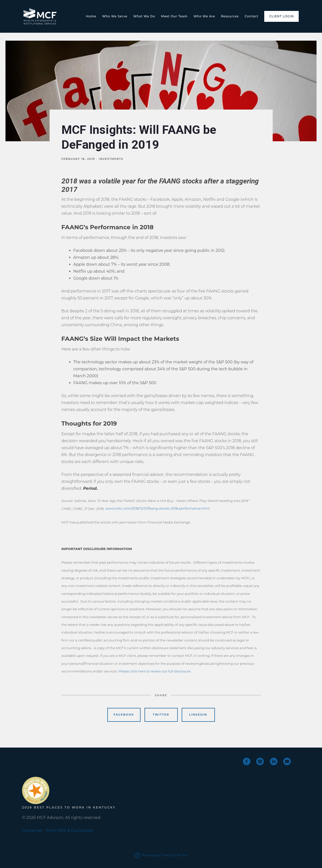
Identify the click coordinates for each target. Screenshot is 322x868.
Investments (111, 159)
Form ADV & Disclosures (70, 830)
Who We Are (204, 16)
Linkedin (198, 715)
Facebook (124, 715)
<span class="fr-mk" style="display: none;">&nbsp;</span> (41, 766)
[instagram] (260, 761)
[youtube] (287, 761)
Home (91, 16)
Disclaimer (32, 830)
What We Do (144, 16)
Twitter (161, 715)
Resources (230, 16)
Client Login (281, 16)
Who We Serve (115, 16)
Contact (251, 16)
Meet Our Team (174, 16)
